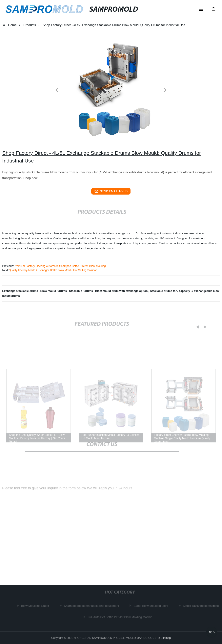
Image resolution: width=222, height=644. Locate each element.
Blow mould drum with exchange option (122, 291)
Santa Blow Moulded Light (152, 606)
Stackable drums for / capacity (170, 291)
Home (12, 25)
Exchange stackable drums (20, 291)
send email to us (111, 191)
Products (30, 25)
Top (212, 632)
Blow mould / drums (54, 291)
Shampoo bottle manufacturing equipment (92, 606)
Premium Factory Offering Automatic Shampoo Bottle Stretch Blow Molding (60, 266)
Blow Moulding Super (36, 606)
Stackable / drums (81, 291)
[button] (201, 10)
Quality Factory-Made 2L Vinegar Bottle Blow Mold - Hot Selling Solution (53, 270)
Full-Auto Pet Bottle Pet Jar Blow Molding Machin (121, 617)
